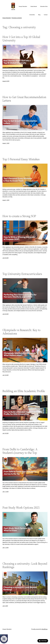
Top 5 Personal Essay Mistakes (21, 159)
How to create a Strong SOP (19, 216)
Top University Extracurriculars (22, 274)
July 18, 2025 (5, 375)
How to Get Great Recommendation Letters (24, 99)
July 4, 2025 (5, 606)
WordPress (45, 629)
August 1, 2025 (6, 143)
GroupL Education (7, 629)
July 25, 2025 (5, 258)
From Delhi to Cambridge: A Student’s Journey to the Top (20, 451)
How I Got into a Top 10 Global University (21, 39)
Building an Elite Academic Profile (24, 391)
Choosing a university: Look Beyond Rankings (25, 565)
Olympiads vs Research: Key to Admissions (21, 332)
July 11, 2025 (5, 492)
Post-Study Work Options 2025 (21, 508)
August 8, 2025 (6, 81)
